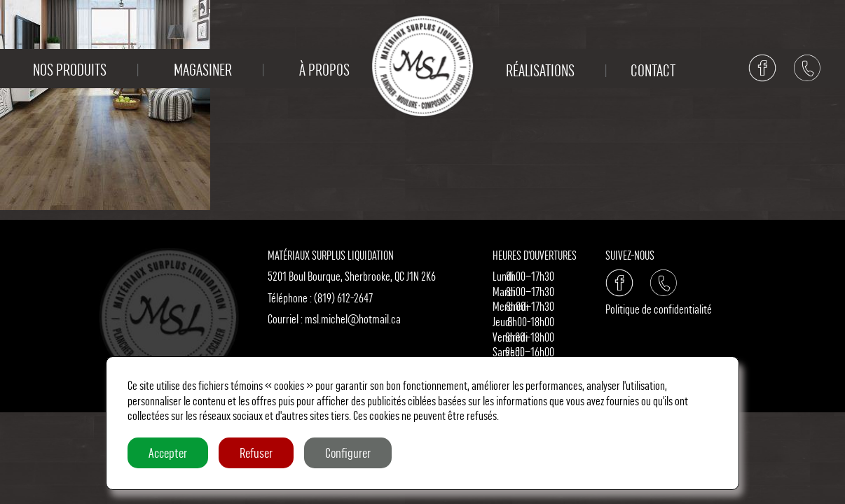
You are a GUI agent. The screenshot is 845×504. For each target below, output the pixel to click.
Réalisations (540, 71)
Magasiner (203, 70)
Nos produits (70, 70)
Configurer (348, 453)
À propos (324, 70)
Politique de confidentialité (659, 309)
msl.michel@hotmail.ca (353, 319)
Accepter (168, 453)
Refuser (256, 453)
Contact (653, 71)
